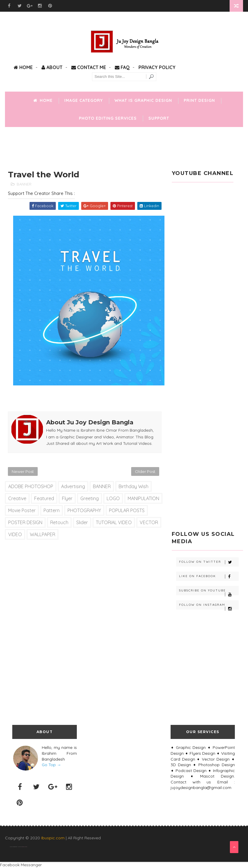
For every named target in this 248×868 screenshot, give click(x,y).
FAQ (122, 67)
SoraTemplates (15, 847)
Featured (44, 498)
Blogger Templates (25, 847)
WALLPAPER (43, 534)
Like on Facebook (209, 576)
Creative (17, 498)
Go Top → (51, 765)
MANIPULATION (143, 498)
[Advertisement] (124, 146)
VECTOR (149, 522)
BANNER (24, 184)
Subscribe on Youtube (209, 592)
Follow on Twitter (209, 562)
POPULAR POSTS (127, 510)
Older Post (145, 471)
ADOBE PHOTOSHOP (31, 486)
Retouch (59, 522)
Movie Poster (22, 510)
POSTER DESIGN (25, 522)
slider (82, 522)
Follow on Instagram (209, 606)
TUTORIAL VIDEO (114, 522)
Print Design (199, 100)
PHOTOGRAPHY (84, 510)
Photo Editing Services (108, 118)
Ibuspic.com (53, 838)
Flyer (67, 498)
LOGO (113, 498)
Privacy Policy (157, 67)
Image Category (84, 100)
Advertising (73, 486)
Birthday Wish (133, 486)
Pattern (52, 510)
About (52, 67)
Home (23, 67)
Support (159, 118)
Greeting (90, 498)
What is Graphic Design (143, 100)
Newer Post (23, 471)
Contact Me (89, 67)
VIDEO (15, 534)
